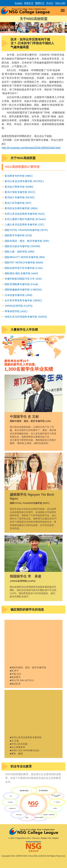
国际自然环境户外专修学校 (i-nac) (24, 268)
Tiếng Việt (60, 3)
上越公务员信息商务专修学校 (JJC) (24, 224)
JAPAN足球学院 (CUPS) (18, 306)
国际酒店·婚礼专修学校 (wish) (21, 273)
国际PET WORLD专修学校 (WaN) (24, 262)
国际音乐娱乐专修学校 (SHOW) (22, 246)
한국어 (50, 3)
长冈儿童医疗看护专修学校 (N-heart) (25, 219)
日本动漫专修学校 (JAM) (18, 295)
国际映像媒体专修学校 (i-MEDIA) (23, 290)
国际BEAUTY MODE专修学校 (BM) (25, 257)
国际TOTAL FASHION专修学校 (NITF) (26, 230)
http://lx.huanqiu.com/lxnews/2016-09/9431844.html (31, 148)
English (19, 3)
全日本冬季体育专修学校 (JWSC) (23, 300)
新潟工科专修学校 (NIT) (18, 203)
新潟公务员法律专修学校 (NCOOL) (24, 181)
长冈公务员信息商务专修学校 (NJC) (25, 214)
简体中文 (29, 3)
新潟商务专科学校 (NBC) (19, 176)
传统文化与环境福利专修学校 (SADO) (26, 317)
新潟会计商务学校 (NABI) (19, 187)
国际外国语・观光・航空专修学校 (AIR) (27, 241)
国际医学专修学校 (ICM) (18, 235)
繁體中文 (40, 3)
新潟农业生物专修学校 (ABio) (21, 208)
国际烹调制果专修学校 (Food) (21, 284)
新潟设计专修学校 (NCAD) (19, 197)
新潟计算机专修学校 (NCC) (20, 192)
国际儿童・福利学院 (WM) (19, 252)
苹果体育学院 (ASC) (16, 311)
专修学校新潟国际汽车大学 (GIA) (23, 279)
